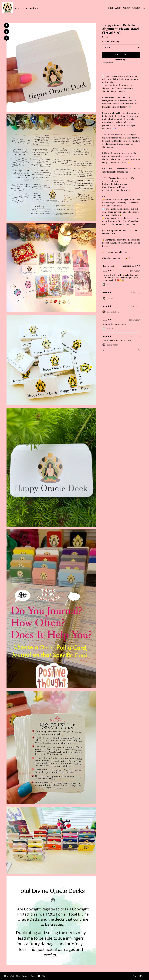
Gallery (127, 8)
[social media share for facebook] (6, 25)
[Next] (139, 350)
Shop (111, 8)
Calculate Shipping (111, 41)
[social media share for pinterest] (7, 38)
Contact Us (138, 976)
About (118, 8)
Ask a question (107, 63)
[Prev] (103, 351)
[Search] (144, 8)
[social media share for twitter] (7, 32)
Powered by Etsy (38, 976)
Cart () (136, 8)
